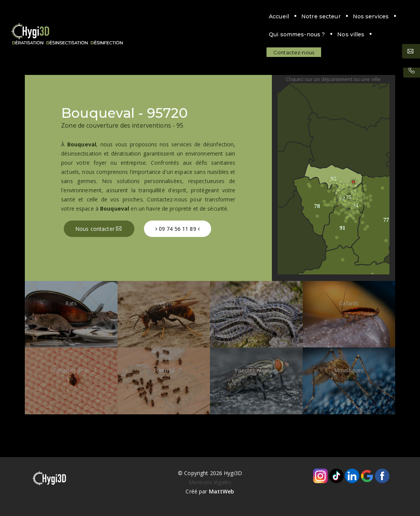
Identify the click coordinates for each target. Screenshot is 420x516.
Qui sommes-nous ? (259, 16)
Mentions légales (210, 482)
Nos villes (313, 16)
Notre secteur (151, 16)
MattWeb (222, 491)
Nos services (200, 16)
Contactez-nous (124, 34)
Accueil (109, 16)
